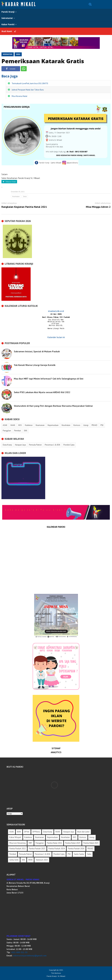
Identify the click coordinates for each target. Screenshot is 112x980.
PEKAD (90, 849)
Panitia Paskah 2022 (17, 849)
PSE (69, 854)
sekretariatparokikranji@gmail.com (30, 956)
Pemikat (13, 854)
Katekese (28, 837)
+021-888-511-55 (19, 952)
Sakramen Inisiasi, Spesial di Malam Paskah (37, 351)
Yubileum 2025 (42, 860)
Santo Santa (79, 854)
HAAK (58, 832)
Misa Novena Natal (19, 96)
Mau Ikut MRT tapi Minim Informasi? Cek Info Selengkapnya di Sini (49, 379)
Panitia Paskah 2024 (57, 849)
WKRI (30, 860)
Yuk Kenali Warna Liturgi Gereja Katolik (35, 365)
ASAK (12, 832)
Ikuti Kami (9, 31)
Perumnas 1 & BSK (43, 854)
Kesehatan (8, 54)
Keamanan (40, 837)
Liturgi (92, 837)
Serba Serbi (14, 860)
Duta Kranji (48, 832)
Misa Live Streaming (17, 843)
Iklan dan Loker (83, 832)
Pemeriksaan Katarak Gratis (43, 61)
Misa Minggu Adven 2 (98, 207)
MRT (31, 843)
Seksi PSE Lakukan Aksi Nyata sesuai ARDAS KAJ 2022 (42, 392)
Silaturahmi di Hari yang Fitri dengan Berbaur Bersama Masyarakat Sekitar (53, 406)
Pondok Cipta (59, 854)
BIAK (19, 832)
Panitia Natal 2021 (54, 843)
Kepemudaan (52, 837)
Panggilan (40, 843)
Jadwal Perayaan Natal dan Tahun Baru (28, 90)
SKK (23, 860)
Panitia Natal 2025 (91, 843)
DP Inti (27, 832)
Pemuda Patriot (25, 854)
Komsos (83, 837)
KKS (75, 837)
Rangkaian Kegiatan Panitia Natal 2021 (24, 207)
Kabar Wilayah (15, 837)
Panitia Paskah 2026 (76, 849)
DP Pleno (36, 832)
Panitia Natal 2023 (73, 843)
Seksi (18, 54)
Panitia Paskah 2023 (37, 849)
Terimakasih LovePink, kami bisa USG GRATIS (30, 83)
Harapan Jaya (69, 832)
